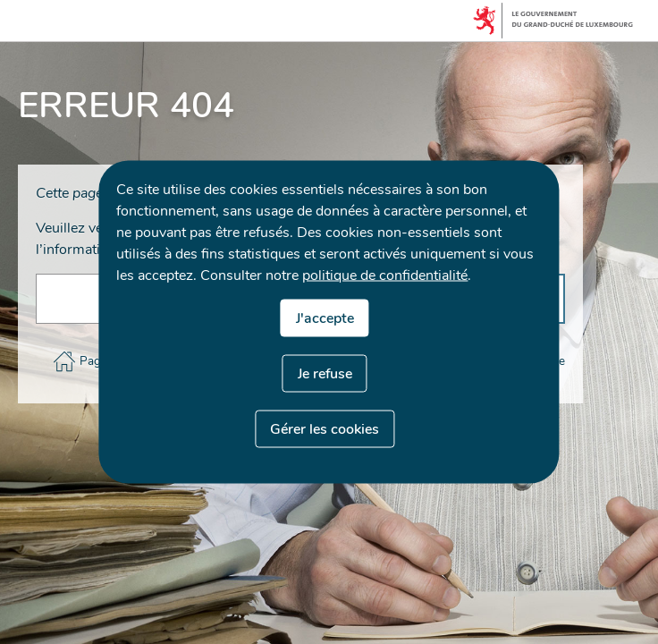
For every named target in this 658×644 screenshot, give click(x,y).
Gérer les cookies (325, 429)
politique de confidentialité (385, 275)
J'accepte (325, 318)
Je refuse (325, 374)
